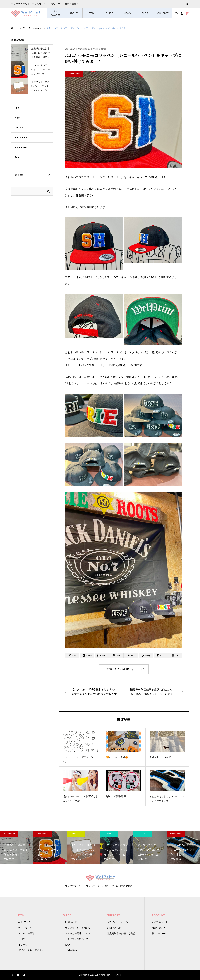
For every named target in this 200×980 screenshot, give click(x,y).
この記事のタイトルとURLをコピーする (124, 669)
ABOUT (74, 13)
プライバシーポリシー (119, 922)
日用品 (22, 939)
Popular (19, 128)
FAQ (67, 945)
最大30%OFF (56, 13)
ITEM (92, 13)
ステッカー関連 (26, 933)
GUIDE (109, 13)
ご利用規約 (71, 950)
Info (17, 108)
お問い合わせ (114, 928)
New (17, 118)
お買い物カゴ (159, 928)
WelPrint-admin (100, 49)
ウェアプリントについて (78, 928)
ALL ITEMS (24, 922)
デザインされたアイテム (31, 950)
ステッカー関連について (78, 933)
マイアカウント (160, 922)
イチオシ (23, 945)
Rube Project (22, 147)
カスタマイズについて (77, 939)
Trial (17, 157)
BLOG (145, 13)
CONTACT (163, 13)
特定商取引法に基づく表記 (121, 933)
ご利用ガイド (70, 922)
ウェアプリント (26, 928)
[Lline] (116, 656)
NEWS (127, 13)
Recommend (22, 137)
